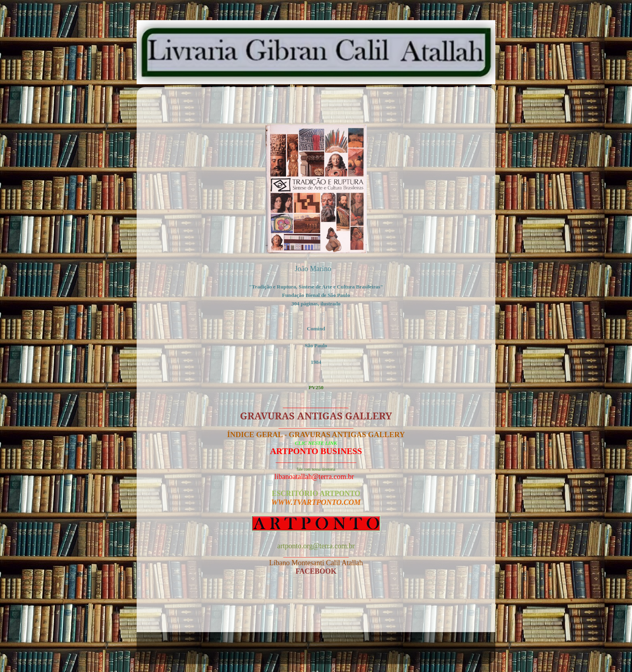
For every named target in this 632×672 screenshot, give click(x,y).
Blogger (364, 652)
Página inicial (318, 611)
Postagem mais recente (191, 611)
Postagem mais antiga (444, 611)
